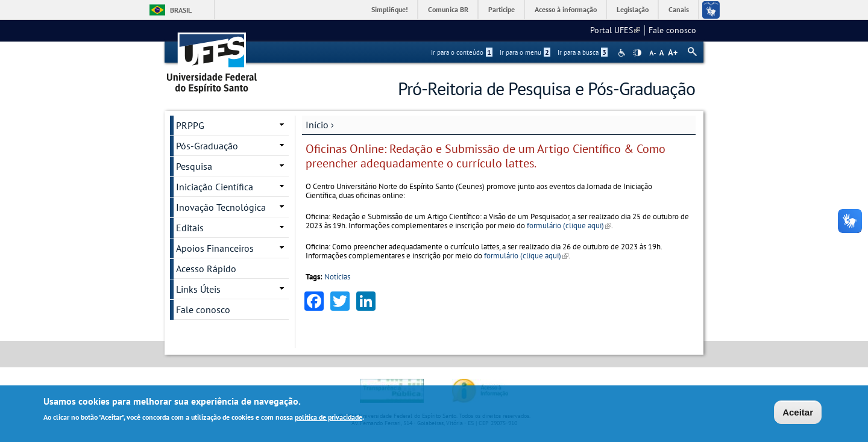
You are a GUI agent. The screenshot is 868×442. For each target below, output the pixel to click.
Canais (679, 9)
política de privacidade (329, 418)
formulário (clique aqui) (569, 226)
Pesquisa (194, 166)
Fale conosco (672, 30)
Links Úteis (198, 289)
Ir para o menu (525, 52)
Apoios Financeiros (215, 248)
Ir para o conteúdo (462, 52)
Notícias (337, 277)
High (637, 53)
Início (317, 125)
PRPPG (190, 125)
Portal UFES (615, 30)
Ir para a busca (583, 52)
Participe (502, 9)
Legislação (633, 9)
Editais (190, 228)
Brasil (181, 10)
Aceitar (798, 412)
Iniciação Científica (215, 187)
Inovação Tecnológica (221, 207)
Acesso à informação (566, 9)
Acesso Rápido (206, 269)
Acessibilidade (623, 53)
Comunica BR (448, 9)
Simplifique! (390, 9)
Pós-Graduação (207, 146)
